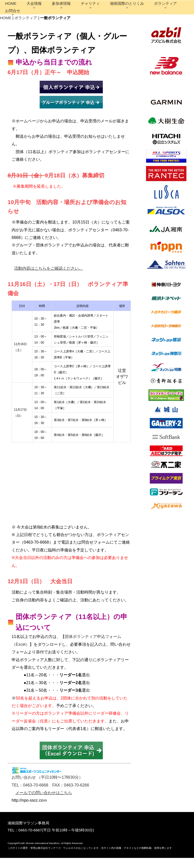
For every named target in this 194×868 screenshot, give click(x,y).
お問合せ (66, 16)
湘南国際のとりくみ (147, 8)
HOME (31, 8)
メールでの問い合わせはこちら (44, 803)
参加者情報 (81, 8)
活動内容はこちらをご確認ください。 (48, 278)
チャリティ (111, 8)
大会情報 (54, 8)
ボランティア (37, 16)
